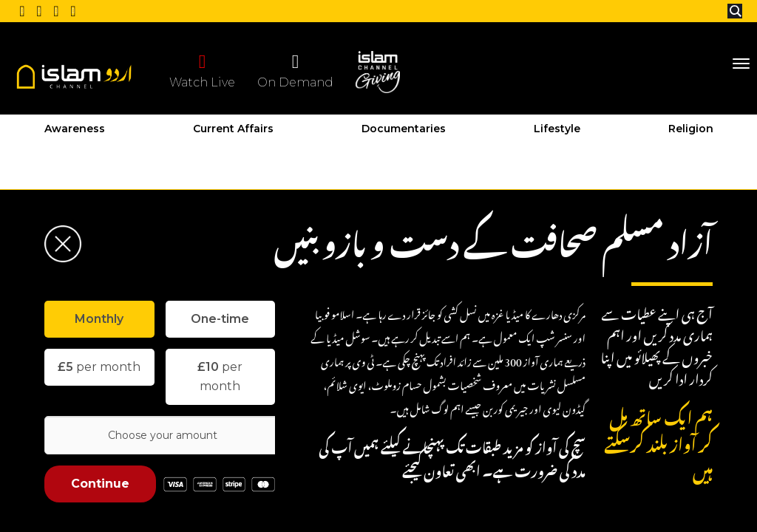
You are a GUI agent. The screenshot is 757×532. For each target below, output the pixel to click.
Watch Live (202, 70)
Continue (100, 484)
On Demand (295, 70)
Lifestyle (557, 129)
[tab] (99, 319)
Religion (691, 129)
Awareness (75, 129)
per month (99, 367)
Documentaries (404, 129)
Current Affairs (233, 129)
